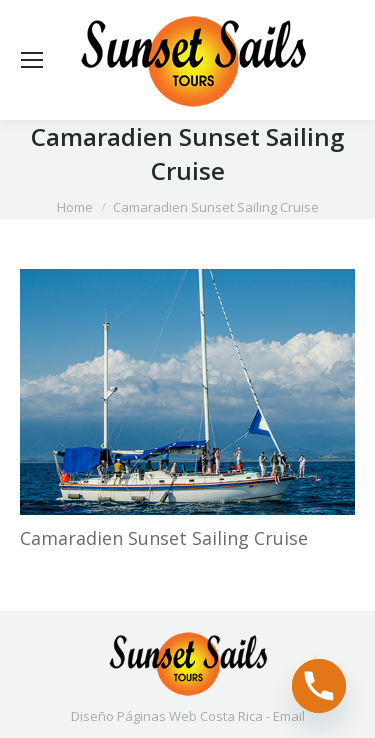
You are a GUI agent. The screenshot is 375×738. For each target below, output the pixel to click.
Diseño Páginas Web (134, 716)
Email (289, 716)
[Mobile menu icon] (32, 60)
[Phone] (319, 686)
